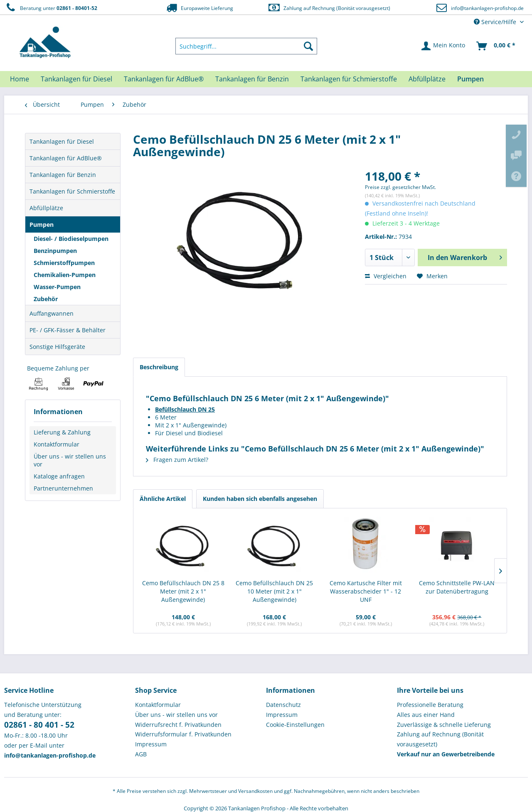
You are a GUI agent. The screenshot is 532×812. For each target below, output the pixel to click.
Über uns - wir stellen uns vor (70, 460)
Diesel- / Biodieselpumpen (71, 239)
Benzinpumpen (55, 251)
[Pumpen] (470, 79)
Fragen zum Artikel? (177, 460)
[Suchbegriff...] (246, 46)
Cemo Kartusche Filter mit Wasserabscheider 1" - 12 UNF (366, 591)
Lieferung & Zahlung (62, 432)
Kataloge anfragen (59, 476)
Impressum (151, 744)
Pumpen (42, 224)
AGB (141, 754)
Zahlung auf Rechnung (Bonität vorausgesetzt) (329, 8)
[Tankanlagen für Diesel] (76, 79)
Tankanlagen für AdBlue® (66, 158)
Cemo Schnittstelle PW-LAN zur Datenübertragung (457, 587)
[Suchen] (308, 46)
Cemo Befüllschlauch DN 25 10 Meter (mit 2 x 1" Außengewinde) (274, 591)
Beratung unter (51, 8)
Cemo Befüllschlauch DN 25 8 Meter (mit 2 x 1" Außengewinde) (183, 591)
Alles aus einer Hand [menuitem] (426, 715)
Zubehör (46, 299)
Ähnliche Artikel (163, 499)
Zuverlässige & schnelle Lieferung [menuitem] (444, 725)
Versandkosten (255, 791)
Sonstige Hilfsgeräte (57, 347)
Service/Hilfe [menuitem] (496, 22)
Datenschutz (283, 705)
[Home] (20, 79)
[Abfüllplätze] (427, 79)
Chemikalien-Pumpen (65, 275)
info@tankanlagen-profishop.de (487, 8)
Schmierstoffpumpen (64, 263)
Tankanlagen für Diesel (62, 141)
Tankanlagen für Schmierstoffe (72, 191)
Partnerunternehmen (63, 488)
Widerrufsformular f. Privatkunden (183, 734)
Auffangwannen (52, 313)
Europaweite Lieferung (199, 8)
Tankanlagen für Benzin (63, 175)
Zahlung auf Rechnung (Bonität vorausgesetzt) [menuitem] (440, 739)
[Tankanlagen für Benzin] (252, 79)
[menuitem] (246, 46)
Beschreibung (159, 367)
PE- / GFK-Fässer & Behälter (68, 330)
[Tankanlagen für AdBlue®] (164, 79)
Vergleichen (386, 276)
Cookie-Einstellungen (295, 725)
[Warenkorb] (496, 46)
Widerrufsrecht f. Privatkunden (178, 725)
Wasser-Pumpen (57, 287)
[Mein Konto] (444, 46)
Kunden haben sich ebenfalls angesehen (260, 499)
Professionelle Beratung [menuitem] (430, 705)
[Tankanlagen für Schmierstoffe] (349, 79)
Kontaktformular (57, 444)
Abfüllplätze (46, 208)
